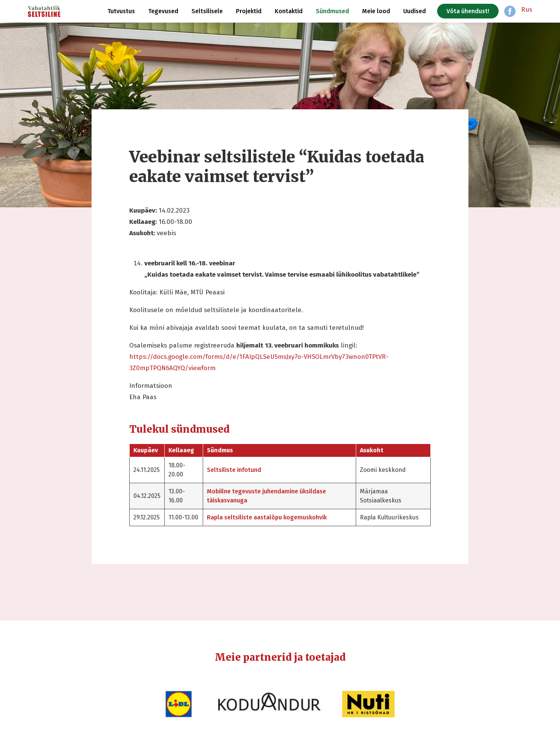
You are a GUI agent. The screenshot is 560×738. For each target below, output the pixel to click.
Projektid (249, 11)
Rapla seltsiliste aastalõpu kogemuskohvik (267, 517)
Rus (527, 10)
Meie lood (376, 11)
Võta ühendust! (468, 11)
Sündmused (332, 11)
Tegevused (163, 11)
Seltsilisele (207, 11)
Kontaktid (289, 11)
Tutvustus (121, 11)
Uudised (415, 11)
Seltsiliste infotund (234, 470)
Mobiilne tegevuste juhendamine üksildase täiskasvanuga (266, 496)
